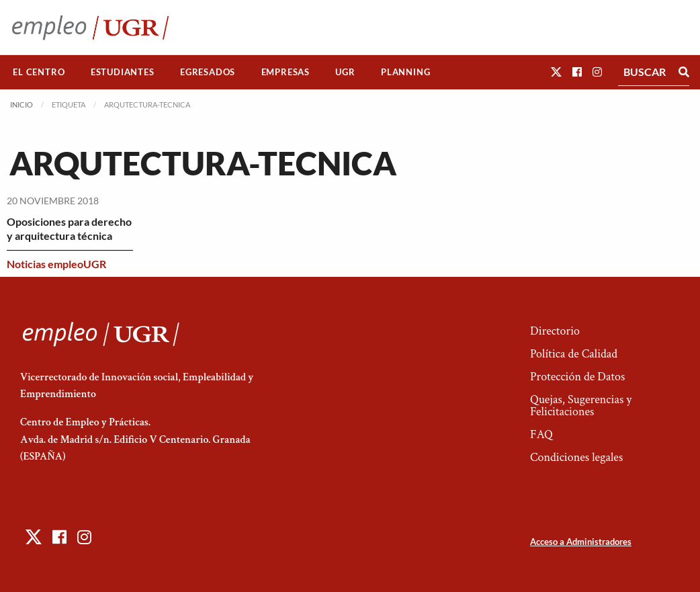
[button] (556, 72)
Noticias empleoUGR (56, 264)
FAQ (541, 434)
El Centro (39, 72)
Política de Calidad (574, 354)
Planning (405, 72)
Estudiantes (123, 72)
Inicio (21, 104)
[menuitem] (39, 72)
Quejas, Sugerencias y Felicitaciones (581, 406)
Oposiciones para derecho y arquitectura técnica (69, 228)
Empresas (286, 72)
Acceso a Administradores (581, 542)
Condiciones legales (576, 457)
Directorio (555, 331)
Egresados (208, 72)
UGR (345, 72)
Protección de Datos (577, 377)
